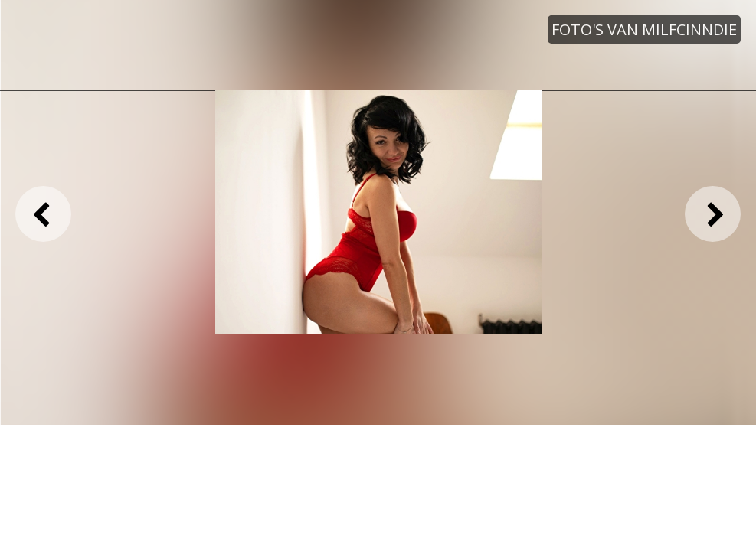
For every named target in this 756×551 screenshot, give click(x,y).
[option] (378, 213)
